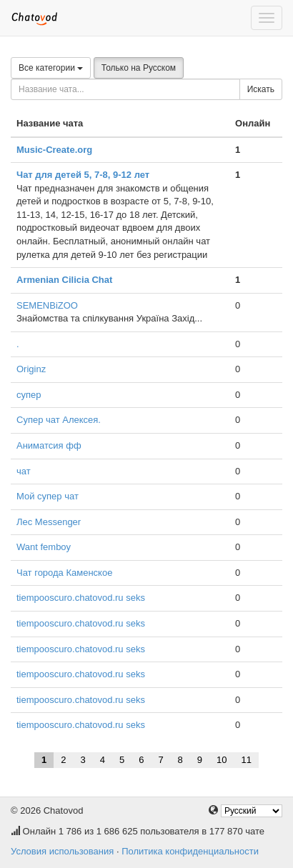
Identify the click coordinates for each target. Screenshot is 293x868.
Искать (261, 89)
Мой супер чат (48, 496)
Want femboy (44, 547)
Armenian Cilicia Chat (64, 280)
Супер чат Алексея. (59, 420)
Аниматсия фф (49, 445)
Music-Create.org (54, 150)
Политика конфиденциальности (190, 851)
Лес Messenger (49, 522)
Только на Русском (139, 68)
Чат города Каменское (64, 573)
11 (247, 760)
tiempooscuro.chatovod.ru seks (81, 598)
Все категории (51, 68)
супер (29, 395)
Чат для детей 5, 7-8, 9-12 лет (83, 175)
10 (222, 760)
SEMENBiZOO (47, 305)
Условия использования (62, 851)
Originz (31, 369)
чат (24, 471)
